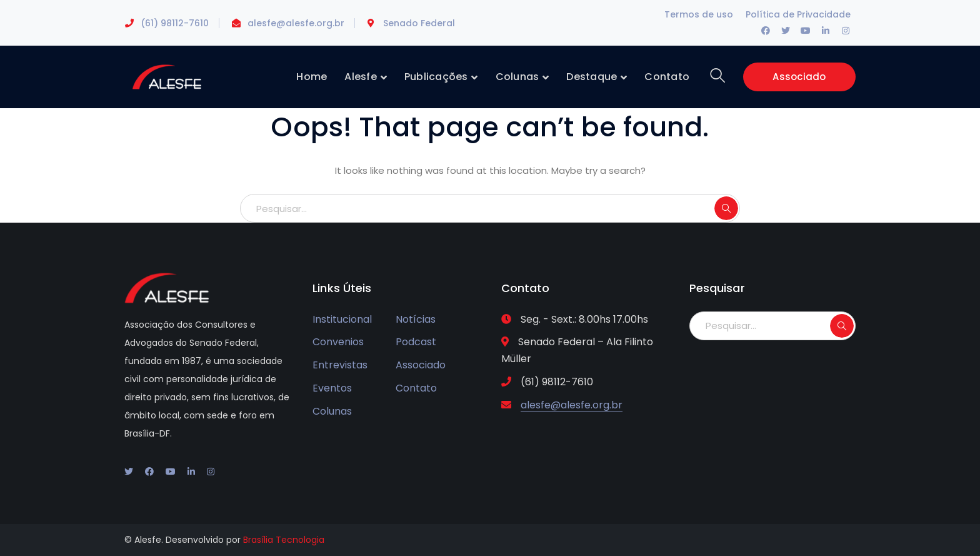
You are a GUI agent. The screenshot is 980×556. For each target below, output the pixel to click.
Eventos (332, 388)
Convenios (338, 342)
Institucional (342, 319)
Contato (416, 388)
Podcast (416, 342)
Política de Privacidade (798, 14)
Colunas (332, 411)
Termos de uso (699, 14)
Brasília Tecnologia (284, 540)
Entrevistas (340, 365)
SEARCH (726, 208)
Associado (799, 77)
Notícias (416, 319)
